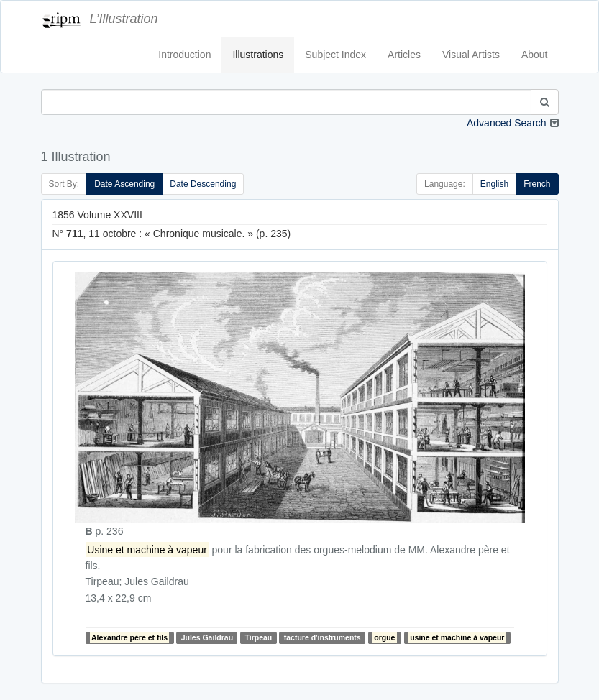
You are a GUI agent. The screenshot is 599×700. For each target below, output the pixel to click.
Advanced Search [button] (507, 123)
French (537, 184)
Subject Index (335, 55)
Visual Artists (471, 55)
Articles (404, 55)
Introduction (184, 55)
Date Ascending (124, 184)
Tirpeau (259, 637)
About (535, 55)
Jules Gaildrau (207, 637)
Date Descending (203, 184)
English (494, 184)
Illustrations (258, 55)
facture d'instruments (323, 637)
